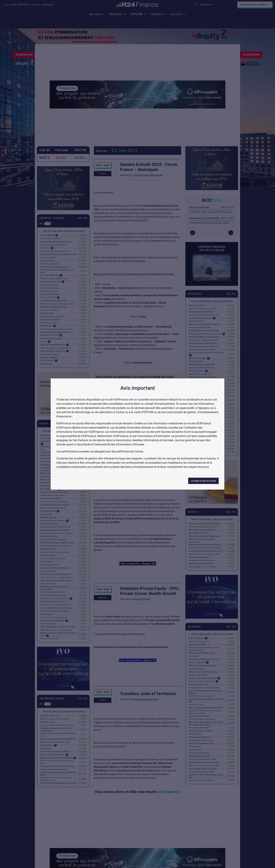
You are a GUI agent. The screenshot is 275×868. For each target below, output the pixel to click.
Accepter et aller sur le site (203, 481)
